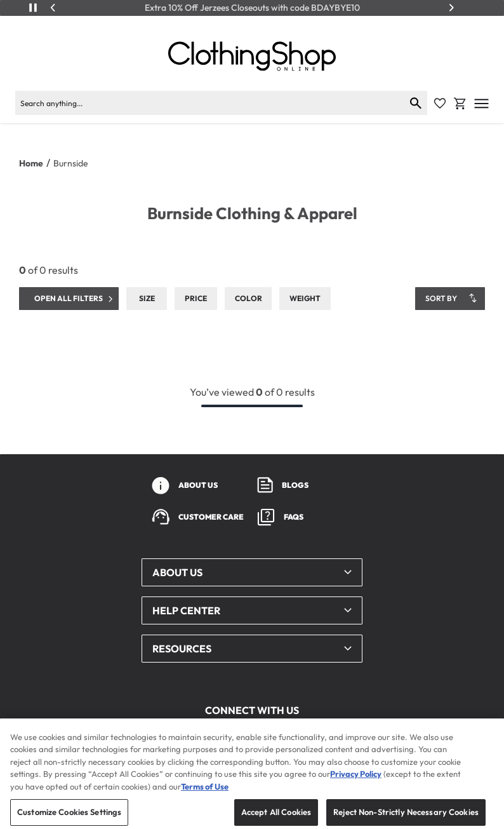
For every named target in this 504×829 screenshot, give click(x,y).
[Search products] (210, 103)
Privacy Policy (356, 785)
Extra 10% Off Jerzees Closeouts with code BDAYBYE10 (252, 8)
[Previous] (53, 8)
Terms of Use (205, 797)
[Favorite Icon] (440, 104)
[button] (252, 572)
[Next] (451, 8)
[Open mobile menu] (481, 104)
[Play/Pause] (33, 8)
